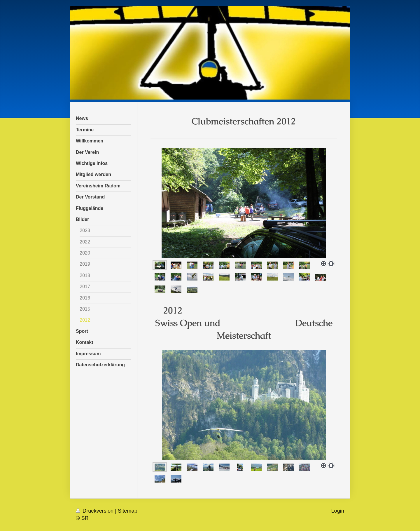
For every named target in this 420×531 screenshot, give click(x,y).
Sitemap (128, 511)
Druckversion (95, 511)
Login (338, 511)
